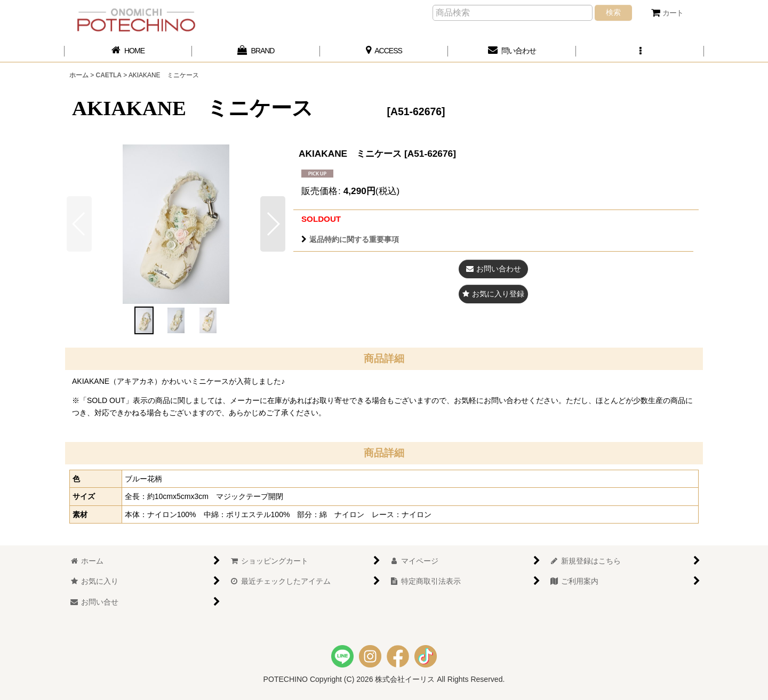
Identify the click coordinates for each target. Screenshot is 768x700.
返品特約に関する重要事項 (350, 239)
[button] (640, 51)
